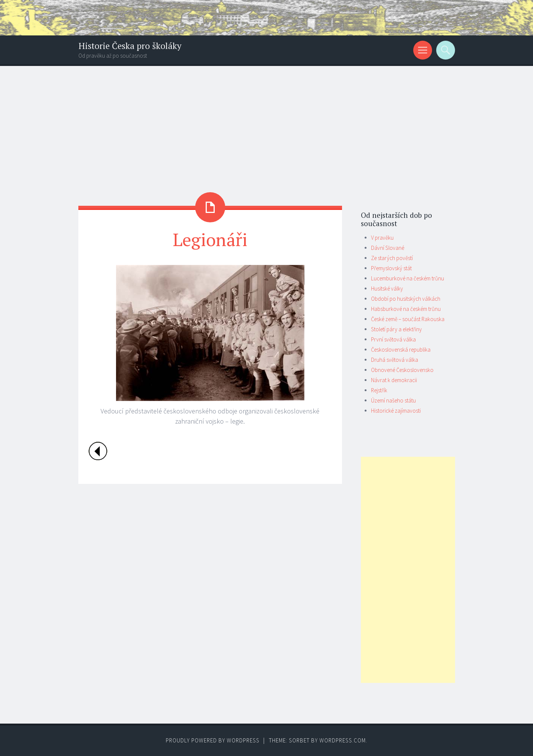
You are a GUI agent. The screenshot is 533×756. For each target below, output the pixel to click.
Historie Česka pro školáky (130, 46)
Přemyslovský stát (391, 268)
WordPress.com (343, 740)
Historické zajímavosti (396, 411)
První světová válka (393, 339)
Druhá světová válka (395, 360)
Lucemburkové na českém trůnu (408, 278)
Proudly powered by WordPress (213, 740)
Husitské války (387, 288)
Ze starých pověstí (392, 258)
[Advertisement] (267, 122)
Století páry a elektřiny (396, 329)
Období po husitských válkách (406, 299)
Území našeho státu (393, 400)
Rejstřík (379, 390)
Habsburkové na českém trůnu (406, 309)
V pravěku (382, 238)
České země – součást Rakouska (408, 319)
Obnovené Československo (402, 370)
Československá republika (401, 350)
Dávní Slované (388, 248)
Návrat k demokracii (394, 380)
